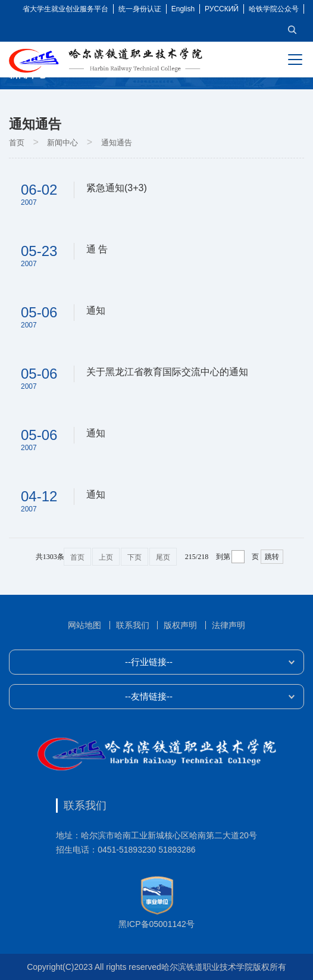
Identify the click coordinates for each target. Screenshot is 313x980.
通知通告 (117, 143)
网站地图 (84, 625)
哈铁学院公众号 (274, 9)
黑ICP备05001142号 (156, 924)
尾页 (163, 557)
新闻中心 (62, 143)
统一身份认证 (140, 9)
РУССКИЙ (222, 9)
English (183, 9)
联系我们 (133, 625)
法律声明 (229, 625)
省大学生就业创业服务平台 (65, 9)
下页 (134, 557)
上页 (106, 557)
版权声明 (180, 625)
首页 (17, 143)
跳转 (272, 557)
